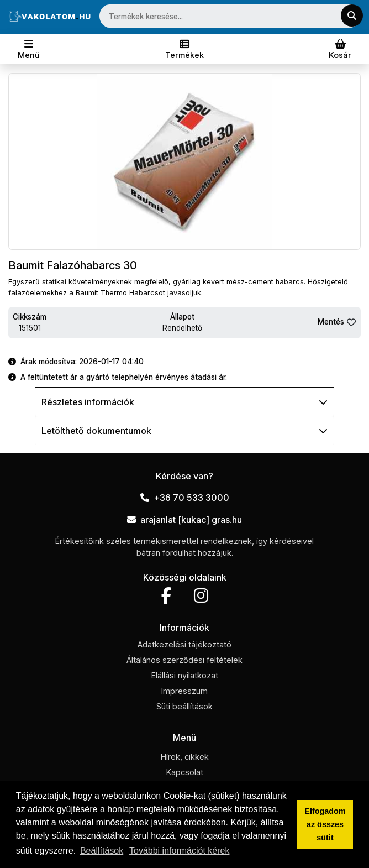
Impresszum (184, 691)
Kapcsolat (185, 772)
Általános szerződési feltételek (184, 660)
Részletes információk (184, 402)
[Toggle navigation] (29, 49)
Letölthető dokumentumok (184, 431)
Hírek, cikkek (185, 757)
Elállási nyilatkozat (185, 675)
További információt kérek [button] (179, 851)
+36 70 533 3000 (185, 498)
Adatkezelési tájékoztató (184, 644)
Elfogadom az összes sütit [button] (325, 824)
